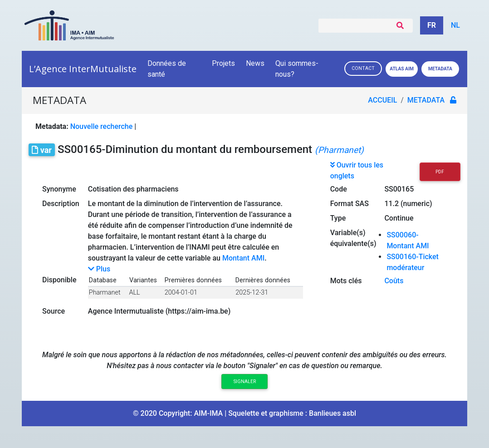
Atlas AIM (402, 69)
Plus (99, 269)
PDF (440, 172)
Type (338, 218)
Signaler (245, 382)
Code (339, 189)
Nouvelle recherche (102, 126)
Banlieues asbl (333, 413)
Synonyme (59, 189)
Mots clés (346, 281)
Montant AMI (243, 258)
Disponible (59, 280)
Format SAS (350, 204)
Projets (223, 63)
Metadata (440, 69)
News (255, 63)
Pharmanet (105, 293)
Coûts (394, 281)
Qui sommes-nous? (297, 69)
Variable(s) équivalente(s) (353, 238)
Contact (363, 68)
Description (61, 204)
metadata (426, 100)
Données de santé (167, 69)
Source (54, 311)
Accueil (382, 100)
